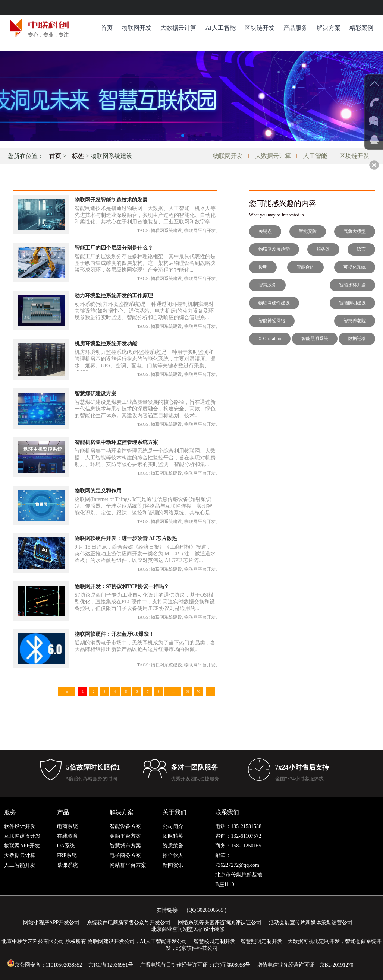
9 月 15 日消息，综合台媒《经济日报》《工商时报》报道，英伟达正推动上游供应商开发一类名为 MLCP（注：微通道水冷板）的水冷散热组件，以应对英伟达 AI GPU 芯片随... (145, 554)
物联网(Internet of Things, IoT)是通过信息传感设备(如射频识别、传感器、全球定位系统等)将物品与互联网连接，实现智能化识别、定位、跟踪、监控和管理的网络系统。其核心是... (145, 506)
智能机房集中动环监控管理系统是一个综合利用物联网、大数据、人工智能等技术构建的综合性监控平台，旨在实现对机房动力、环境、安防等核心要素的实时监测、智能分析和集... (145, 458)
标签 (78, 156)
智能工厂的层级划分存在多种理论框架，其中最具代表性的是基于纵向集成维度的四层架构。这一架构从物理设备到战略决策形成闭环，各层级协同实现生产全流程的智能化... (145, 263)
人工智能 (315, 156)
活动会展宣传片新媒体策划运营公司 (311, 922)
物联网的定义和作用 (98, 491)
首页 (107, 28)
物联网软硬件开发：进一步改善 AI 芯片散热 (126, 538)
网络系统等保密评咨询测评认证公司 (220, 922)
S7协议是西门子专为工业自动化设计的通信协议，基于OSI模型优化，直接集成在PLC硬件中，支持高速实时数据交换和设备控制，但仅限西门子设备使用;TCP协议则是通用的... (145, 602)
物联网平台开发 (200, 231)
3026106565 (210, 910)
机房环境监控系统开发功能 (106, 344)
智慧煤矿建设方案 (95, 394)
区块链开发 (260, 28)
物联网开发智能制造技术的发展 (111, 200)
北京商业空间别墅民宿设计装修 (188, 929)
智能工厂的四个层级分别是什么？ (114, 248)
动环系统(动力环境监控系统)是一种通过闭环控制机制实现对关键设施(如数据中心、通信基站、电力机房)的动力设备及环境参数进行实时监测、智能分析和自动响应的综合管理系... (144, 311)
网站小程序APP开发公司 (51, 922)
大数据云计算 (178, 28)
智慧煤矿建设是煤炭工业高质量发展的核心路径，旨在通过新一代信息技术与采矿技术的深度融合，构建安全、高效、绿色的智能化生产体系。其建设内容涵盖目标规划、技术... (145, 409)
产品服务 (295, 28)
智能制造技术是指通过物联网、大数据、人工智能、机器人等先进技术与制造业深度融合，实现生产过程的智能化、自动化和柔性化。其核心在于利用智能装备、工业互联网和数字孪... (145, 215)
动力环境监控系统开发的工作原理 (114, 296)
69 (188, 692)
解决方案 (329, 28)
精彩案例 (361, 28)
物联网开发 (136, 28)
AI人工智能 (221, 28)
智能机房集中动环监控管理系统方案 (116, 442)
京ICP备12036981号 (111, 965)
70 (198, 692)
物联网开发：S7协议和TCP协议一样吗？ (122, 586)
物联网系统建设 (166, 231)
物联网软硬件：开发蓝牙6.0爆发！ (114, 634)
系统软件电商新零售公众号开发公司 (129, 922)
